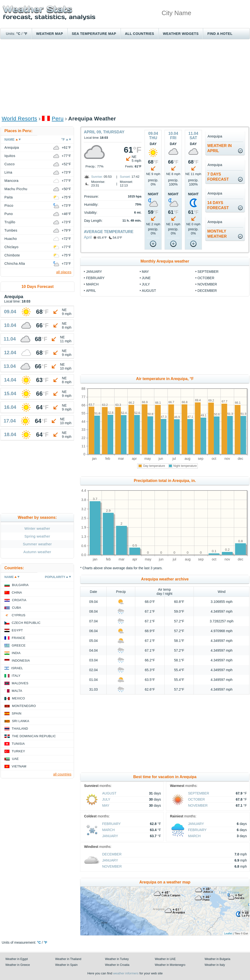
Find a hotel (220, 34)
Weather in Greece (18, 965)
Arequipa (12, 147)
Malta (17, 691)
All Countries (140, 34)
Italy (16, 676)
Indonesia (21, 661)
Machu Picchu (16, 189)
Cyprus (19, 615)
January (94, 272)
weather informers (126, 973)
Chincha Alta (15, 264)
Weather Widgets (181, 34)
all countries (62, 774)
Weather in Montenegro (170, 965)
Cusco (10, 164)
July (146, 284)
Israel (17, 668)
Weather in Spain (66, 965)
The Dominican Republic (34, 736)
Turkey (18, 751)
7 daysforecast (218, 177)
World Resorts (19, 119)
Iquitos (10, 156)
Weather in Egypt (17, 959)
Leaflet (228, 933)
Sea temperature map (94, 34)
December (207, 291)
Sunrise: (97, 177)
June (146, 278)
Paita (9, 197)
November (207, 284)
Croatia (19, 600)
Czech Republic (26, 623)
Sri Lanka (21, 721)
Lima (8, 172)
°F (26, 34)
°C (18, 34)
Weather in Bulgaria (217, 959)
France (18, 638)
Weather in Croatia (117, 965)
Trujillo (10, 222)
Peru (58, 119)
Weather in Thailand (68, 959)
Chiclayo (11, 247)
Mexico (18, 698)
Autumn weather (37, 552)
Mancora (11, 181)
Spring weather (37, 536)
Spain (17, 713)
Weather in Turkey (117, 959)
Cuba (16, 608)
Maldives (20, 683)
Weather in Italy (215, 965)
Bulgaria (20, 585)
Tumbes (11, 230)
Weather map (50, 34)
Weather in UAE (165, 959)
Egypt (17, 630)
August (149, 291)
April (88, 237)
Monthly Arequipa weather (165, 261)
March (92, 284)
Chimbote (12, 255)
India (16, 653)
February (95, 278)
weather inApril (219, 148)
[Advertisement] (125, 77)
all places (64, 272)
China (17, 593)
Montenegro (24, 706)
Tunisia (18, 744)
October (206, 278)
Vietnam (19, 766)
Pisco (9, 206)
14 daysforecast (218, 205)
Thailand (20, 729)
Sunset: (125, 177)
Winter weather (37, 528)
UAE (15, 759)
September (208, 272)
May (145, 272)
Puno (9, 214)
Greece (19, 645)
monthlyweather (217, 234)
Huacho (11, 239)
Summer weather (37, 544)
